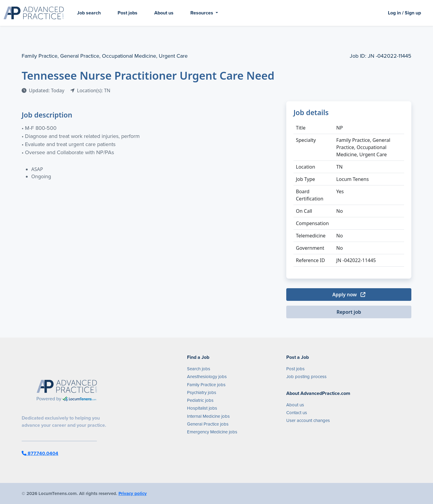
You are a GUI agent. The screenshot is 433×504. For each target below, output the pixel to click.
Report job (349, 312)
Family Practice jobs (206, 385)
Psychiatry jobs (202, 393)
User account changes (308, 420)
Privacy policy (133, 493)
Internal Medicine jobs (208, 416)
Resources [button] (202, 13)
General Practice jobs (208, 424)
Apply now (349, 295)
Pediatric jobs (200, 400)
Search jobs (199, 369)
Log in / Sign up (404, 13)
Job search (89, 13)
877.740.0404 (40, 453)
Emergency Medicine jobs (212, 432)
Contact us (297, 413)
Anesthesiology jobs (207, 377)
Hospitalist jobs (202, 408)
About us (164, 13)
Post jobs (127, 13)
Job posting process (306, 377)
